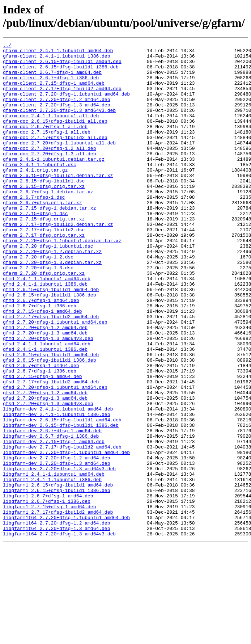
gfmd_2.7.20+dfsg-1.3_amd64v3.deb (48, 398)
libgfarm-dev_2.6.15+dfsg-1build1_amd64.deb (62, 496)
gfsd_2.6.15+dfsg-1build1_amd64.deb (51, 417)
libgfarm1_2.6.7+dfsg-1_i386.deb (47, 593)
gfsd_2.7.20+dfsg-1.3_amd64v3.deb (48, 476)
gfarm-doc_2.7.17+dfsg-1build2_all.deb (55, 157)
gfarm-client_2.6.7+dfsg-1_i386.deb (51, 85)
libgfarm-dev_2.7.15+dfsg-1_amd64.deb (54, 522)
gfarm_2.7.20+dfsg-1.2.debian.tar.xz (52, 294)
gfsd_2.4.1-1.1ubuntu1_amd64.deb (47, 404)
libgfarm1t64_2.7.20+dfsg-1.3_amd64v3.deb (59, 632)
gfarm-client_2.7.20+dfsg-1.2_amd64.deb (56, 111)
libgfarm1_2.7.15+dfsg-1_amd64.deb (49, 600)
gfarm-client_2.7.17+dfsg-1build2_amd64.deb (62, 98)
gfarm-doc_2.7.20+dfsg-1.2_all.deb (49, 170)
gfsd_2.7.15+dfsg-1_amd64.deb (42, 443)
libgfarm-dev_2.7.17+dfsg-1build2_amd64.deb (62, 528)
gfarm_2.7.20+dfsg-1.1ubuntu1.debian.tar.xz (62, 281)
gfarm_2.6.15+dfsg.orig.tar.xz (44, 215)
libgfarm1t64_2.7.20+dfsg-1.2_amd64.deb (56, 619)
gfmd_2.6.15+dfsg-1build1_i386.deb (49, 346)
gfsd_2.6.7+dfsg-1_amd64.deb (41, 430)
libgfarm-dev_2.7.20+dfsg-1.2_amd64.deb (56, 541)
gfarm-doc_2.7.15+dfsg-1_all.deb (47, 150)
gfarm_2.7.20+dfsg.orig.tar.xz (44, 320)
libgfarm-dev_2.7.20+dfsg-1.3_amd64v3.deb (59, 554)
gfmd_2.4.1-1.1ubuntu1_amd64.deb (47, 326)
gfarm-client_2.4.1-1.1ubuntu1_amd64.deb (58, 52)
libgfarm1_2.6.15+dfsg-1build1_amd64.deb (58, 574)
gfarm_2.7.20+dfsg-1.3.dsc (38, 313)
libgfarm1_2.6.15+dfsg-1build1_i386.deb (56, 580)
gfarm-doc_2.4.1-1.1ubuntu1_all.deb (51, 131)
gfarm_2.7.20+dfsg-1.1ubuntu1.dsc (48, 287)
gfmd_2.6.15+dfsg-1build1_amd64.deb (51, 339)
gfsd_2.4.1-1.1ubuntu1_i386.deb (45, 411)
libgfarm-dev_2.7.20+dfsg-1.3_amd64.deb (56, 548)
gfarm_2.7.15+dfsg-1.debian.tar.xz (49, 241)
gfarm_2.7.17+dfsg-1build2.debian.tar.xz (58, 261)
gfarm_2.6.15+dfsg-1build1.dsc (44, 209)
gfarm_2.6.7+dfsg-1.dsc (34, 228)
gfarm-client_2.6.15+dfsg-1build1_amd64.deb (62, 66)
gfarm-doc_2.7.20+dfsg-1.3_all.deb (49, 176)
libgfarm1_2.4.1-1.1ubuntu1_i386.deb (52, 567)
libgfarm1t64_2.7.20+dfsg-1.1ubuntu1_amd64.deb (66, 613)
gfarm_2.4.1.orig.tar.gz (35, 196)
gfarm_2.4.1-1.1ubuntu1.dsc (40, 189)
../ (7, 46)
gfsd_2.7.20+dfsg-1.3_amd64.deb (45, 470)
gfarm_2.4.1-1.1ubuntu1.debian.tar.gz (54, 183)
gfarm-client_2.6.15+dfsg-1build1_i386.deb (61, 72)
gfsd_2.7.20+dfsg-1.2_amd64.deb (45, 463)
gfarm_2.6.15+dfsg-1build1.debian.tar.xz (58, 202)
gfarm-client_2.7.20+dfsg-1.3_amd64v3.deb (59, 124)
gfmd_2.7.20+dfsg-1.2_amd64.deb (45, 385)
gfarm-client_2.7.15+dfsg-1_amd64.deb (54, 92)
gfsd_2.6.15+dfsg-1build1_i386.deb (49, 424)
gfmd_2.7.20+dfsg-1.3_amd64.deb (45, 391)
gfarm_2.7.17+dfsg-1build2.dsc (44, 268)
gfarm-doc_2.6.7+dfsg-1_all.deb (45, 144)
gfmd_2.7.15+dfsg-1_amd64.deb (42, 365)
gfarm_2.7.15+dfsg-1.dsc (35, 248)
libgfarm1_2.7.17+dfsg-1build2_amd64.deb (58, 606)
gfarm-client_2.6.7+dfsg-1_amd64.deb (52, 79)
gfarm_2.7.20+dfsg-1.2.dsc (38, 300)
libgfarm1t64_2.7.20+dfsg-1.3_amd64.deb (56, 626)
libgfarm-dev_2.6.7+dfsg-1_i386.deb (51, 515)
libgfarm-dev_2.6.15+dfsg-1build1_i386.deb (61, 502)
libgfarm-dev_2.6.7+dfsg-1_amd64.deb (52, 509)
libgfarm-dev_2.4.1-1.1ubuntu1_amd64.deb (58, 483)
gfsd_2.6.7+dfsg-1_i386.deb (40, 437)
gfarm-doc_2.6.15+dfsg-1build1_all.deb (55, 137)
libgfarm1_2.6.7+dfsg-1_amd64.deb (48, 587)
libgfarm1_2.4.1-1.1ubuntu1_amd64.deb (54, 561)
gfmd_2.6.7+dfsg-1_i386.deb (40, 359)
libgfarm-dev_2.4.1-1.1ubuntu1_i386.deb (56, 489)
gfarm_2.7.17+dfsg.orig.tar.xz (44, 274)
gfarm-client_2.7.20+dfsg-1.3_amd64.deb (56, 118)
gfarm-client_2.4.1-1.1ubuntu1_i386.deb (56, 59)
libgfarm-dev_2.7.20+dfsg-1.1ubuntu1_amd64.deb (66, 535)
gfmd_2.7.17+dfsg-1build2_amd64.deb (51, 372)
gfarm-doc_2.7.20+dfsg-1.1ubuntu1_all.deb (59, 163)
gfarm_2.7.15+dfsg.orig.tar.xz (44, 254)
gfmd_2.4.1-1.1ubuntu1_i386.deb (45, 333)
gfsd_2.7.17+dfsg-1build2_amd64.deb (51, 450)
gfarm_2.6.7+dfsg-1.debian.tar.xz (48, 222)
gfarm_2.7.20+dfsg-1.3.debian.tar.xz (52, 307)
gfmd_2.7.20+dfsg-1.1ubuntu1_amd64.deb (55, 378)
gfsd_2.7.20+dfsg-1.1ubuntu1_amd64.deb (55, 456)
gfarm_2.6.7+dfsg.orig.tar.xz (42, 235)
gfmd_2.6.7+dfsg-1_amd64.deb (41, 352)
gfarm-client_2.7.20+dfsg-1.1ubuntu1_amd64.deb (66, 105)
